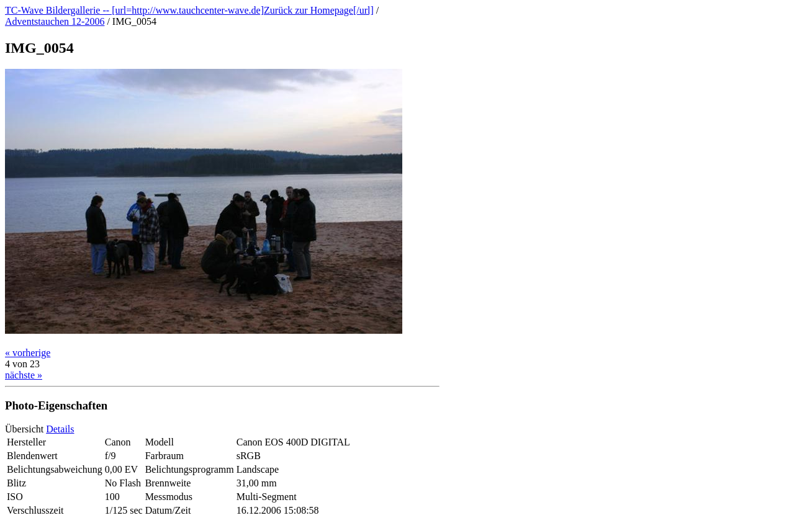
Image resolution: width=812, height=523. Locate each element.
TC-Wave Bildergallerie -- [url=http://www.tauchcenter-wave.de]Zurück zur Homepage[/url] (189, 10)
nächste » (24, 375)
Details (60, 429)
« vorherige (28, 353)
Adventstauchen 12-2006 (55, 21)
